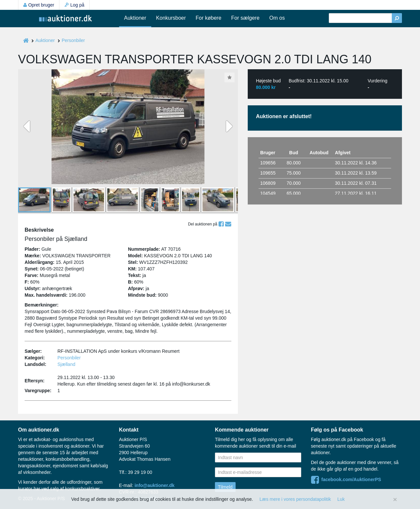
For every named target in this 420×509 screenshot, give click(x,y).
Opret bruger (39, 5)
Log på (74, 5)
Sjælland (66, 364)
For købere (208, 18)
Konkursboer (171, 18)
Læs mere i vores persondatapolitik (295, 499)
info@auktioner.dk (155, 485)
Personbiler (73, 40)
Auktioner (135, 18)
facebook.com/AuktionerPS (346, 479)
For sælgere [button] (245, 18)
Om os (277, 18)
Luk (341, 499)
